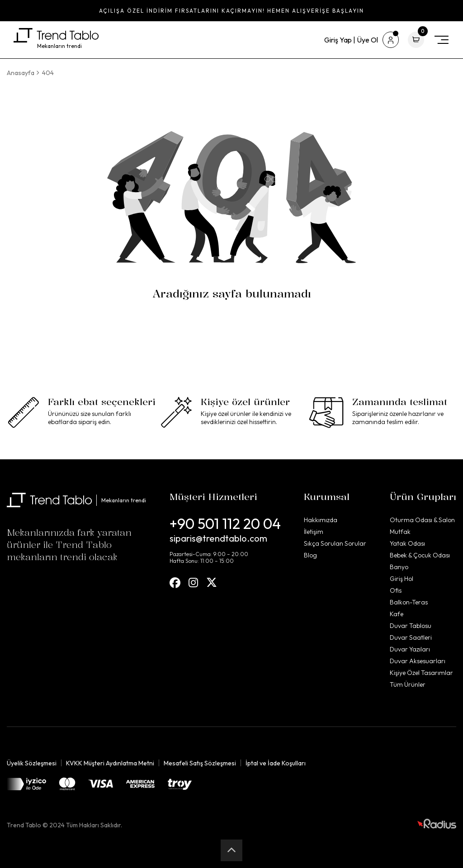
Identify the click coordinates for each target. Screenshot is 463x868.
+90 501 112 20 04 (225, 524)
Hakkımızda (321, 520)
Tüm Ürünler (408, 684)
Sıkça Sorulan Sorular (335, 543)
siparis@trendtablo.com (218, 538)
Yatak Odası (407, 543)
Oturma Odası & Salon (422, 520)
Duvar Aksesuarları (418, 661)
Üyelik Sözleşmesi (32, 763)
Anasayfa (21, 73)
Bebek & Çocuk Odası (420, 555)
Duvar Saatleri (411, 637)
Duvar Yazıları (410, 649)
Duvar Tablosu (411, 626)
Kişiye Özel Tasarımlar (421, 673)
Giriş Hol (402, 579)
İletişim (314, 532)
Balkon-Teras (409, 602)
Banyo (399, 567)
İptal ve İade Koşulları (276, 763)
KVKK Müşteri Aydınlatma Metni (110, 763)
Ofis (396, 590)
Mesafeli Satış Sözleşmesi (200, 763)
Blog (310, 555)
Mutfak (400, 532)
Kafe (397, 614)
